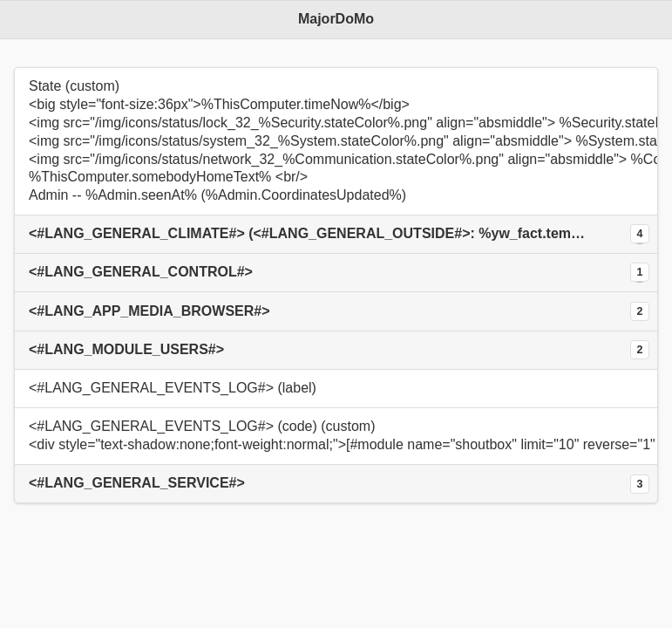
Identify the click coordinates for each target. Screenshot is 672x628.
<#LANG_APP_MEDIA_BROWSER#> (149, 311)
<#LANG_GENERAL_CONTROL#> (141, 272)
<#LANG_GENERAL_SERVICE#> (137, 483)
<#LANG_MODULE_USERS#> (126, 349)
